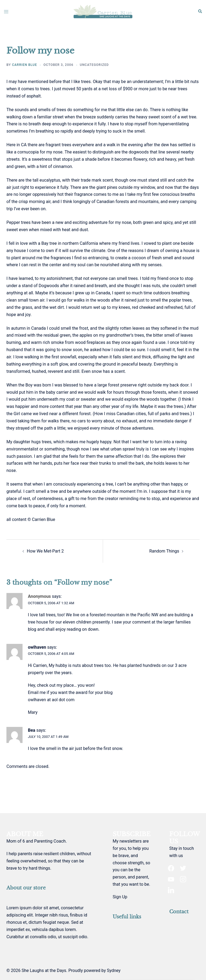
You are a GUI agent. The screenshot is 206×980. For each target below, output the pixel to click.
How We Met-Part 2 (45, 551)
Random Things (164, 551)
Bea (32, 730)
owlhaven (37, 647)
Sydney (114, 970)
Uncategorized (94, 65)
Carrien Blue (25, 65)
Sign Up (120, 897)
